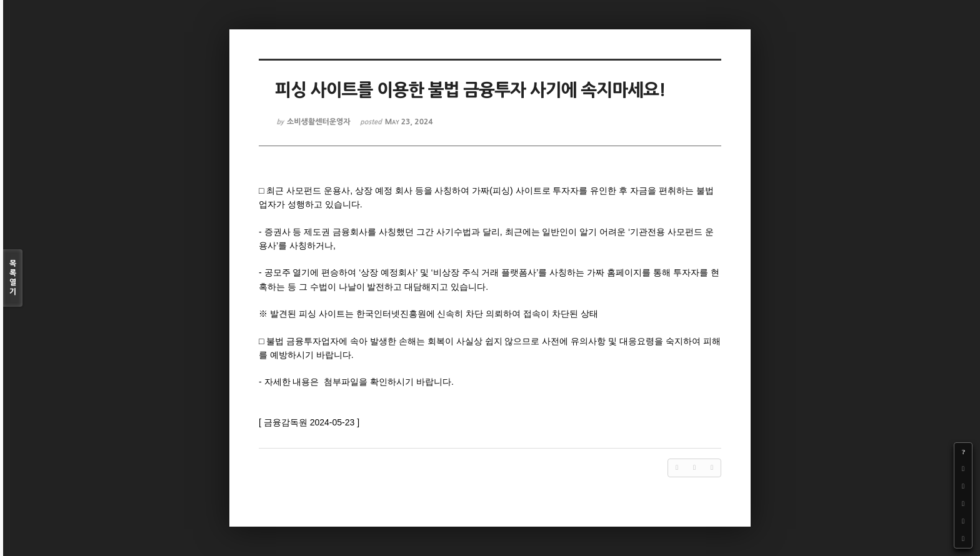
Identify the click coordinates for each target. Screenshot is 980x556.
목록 (13, 278)
